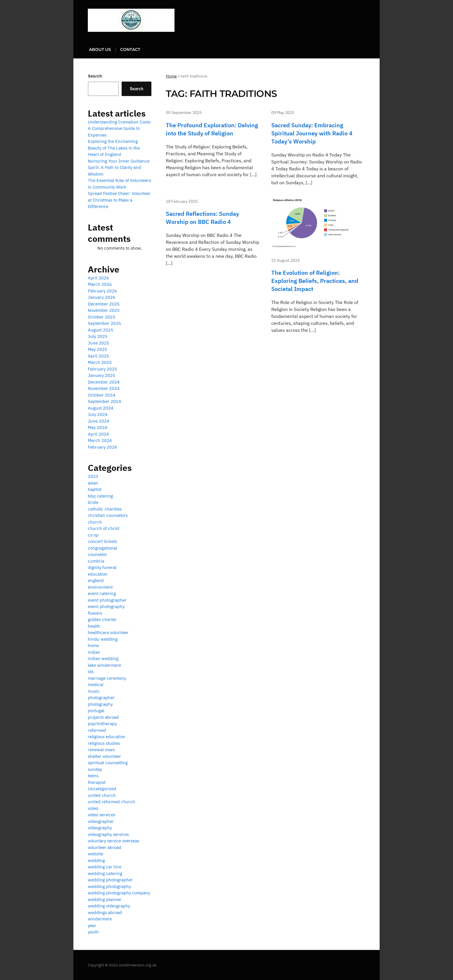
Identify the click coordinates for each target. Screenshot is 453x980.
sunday (95, 769)
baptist (95, 489)
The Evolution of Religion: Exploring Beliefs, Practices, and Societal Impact (315, 281)
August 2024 (101, 408)
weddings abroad (105, 912)
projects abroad (103, 717)
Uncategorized (102, 789)
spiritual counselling (108, 763)
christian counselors (108, 515)
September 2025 (104, 323)
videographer (101, 821)
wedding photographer (110, 880)
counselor (98, 554)
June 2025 (99, 343)
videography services (108, 834)
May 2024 (98, 427)
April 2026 (98, 278)
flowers (95, 613)
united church (102, 795)
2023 (93, 476)
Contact (130, 49)
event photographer (107, 600)
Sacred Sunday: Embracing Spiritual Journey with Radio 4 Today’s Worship (312, 133)
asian (93, 483)
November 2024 (104, 388)
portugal (96, 711)
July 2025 (98, 336)
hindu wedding (103, 639)
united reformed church (112, 802)
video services (102, 815)
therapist (97, 782)
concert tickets (102, 541)
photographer (101, 698)
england (96, 580)
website (95, 854)
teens (93, 776)
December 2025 (104, 304)
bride (93, 502)
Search (95, 76)
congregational (102, 548)
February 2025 (102, 369)
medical (96, 685)
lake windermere (104, 665)
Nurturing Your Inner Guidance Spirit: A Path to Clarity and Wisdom (119, 167)
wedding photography (109, 886)
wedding (96, 860)
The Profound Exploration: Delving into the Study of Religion (212, 129)
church (95, 522)
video (93, 808)
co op (93, 535)
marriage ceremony (107, 678)
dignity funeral (102, 567)
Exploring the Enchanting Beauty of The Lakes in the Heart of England (114, 148)
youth (93, 932)
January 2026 (102, 297)
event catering (102, 593)
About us (100, 49)
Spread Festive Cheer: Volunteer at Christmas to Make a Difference (119, 200)
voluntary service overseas (114, 841)
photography (100, 704)
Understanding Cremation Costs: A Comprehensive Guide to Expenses (119, 128)
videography (100, 828)
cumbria (96, 561)
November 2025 (104, 310)
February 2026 (102, 291)
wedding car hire (105, 867)
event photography (106, 606)
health (94, 626)
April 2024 (98, 434)
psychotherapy (102, 724)
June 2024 (99, 421)
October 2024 (102, 395)
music (94, 691)
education (98, 574)
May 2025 (98, 349)
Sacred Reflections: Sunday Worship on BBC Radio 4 (202, 218)
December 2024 (104, 382)
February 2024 (102, 447)
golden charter (102, 619)
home (93, 645)
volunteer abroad (105, 847)
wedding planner (105, 899)
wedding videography (109, 906)
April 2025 (98, 356)
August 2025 (101, 330)
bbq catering (100, 496)
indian (94, 652)
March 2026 (100, 284)
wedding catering (105, 873)
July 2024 (98, 414)
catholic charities (105, 509)
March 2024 (100, 440)
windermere (100, 919)
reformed (97, 730)
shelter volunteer (104, 756)
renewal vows (101, 750)
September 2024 (104, 401)
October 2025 (102, 317)
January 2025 (102, 375)
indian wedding (103, 658)
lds (91, 672)
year (92, 925)
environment (100, 587)
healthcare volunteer (108, 632)
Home (171, 76)
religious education (107, 737)
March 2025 (100, 362)
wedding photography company (119, 893)
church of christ (104, 528)
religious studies (104, 743)
